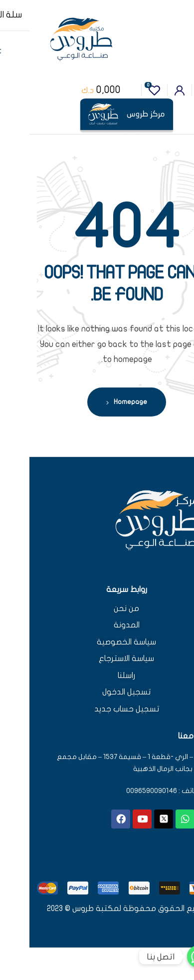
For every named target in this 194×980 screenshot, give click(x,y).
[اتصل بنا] (169, 956)
